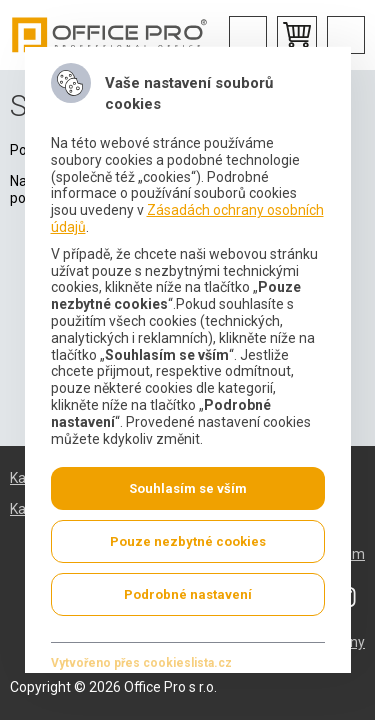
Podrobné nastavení (188, 594)
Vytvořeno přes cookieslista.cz (140, 663)
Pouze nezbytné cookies (188, 541)
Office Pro (110, 35)
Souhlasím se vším (188, 488)
